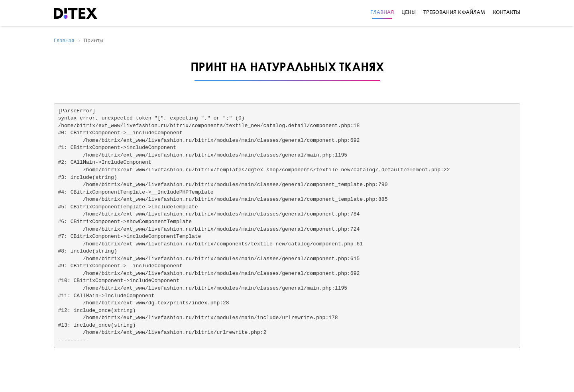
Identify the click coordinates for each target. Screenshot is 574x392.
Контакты (506, 13)
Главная (382, 13)
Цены (409, 13)
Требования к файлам (454, 13)
